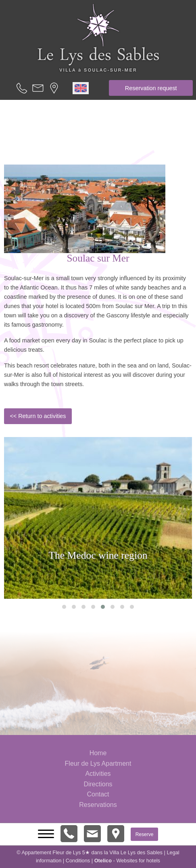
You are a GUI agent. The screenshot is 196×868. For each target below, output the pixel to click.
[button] (64, 607)
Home (98, 753)
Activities (98, 774)
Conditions (78, 861)
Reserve (145, 834)
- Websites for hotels (127, 861)
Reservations (98, 805)
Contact (98, 794)
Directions (98, 784)
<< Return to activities (38, 416)
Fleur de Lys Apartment (98, 763)
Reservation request (151, 88)
